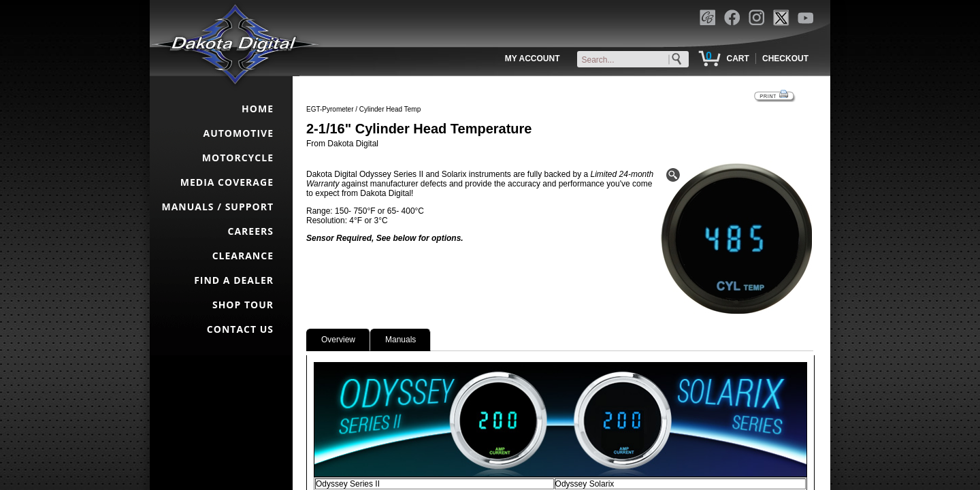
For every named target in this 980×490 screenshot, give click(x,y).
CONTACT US (240, 329)
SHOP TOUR (243, 305)
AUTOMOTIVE (238, 133)
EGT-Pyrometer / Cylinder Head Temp (363, 109)
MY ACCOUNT (533, 59)
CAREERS (251, 231)
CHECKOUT (785, 59)
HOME (258, 109)
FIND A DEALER (234, 280)
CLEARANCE (243, 256)
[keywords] (636, 60)
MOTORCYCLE (238, 158)
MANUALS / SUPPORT (217, 207)
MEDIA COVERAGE (227, 182)
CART (737, 59)
